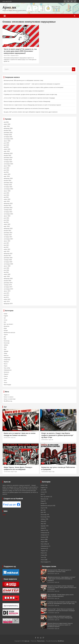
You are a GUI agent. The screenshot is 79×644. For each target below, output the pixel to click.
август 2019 (7, 291)
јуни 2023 (6, 195)
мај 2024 (6, 172)
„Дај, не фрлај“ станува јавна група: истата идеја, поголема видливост (24, 91)
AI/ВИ (5, 314)
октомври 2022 (8, 212)
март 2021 (7, 251)
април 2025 (7, 149)
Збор (5, 347)
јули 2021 (6, 243)
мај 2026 (6, 122)
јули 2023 (6, 193)
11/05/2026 (51, 613)
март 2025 (7, 151)
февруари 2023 (8, 203)
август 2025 (7, 141)
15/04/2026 (44, 472)
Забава (6, 345)
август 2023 (7, 191)
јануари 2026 (7, 130)
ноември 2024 (8, 160)
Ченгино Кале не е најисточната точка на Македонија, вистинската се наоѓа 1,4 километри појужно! (32, 105)
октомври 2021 (8, 237)
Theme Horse (41, 641)
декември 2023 (8, 183)
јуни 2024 (6, 170)
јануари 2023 (7, 206)
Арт (5, 318)
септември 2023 (8, 189)
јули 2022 (6, 218)
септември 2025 (8, 139)
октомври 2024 (8, 162)
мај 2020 (6, 272)
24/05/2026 (51, 598)
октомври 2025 (8, 137)
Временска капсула (9, 333)
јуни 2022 (6, 220)
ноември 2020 (8, 260)
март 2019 (7, 301)
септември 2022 (8, 214)
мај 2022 (6, 222)
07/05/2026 (51, 629)
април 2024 (7, 174)
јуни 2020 (6, 270)
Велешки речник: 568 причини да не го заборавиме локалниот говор (23, 80)
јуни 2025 (6, 145)
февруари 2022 (8, 228)
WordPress (61, 641)
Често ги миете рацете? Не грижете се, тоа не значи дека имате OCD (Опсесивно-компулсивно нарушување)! (20, 51)
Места (6, 364)
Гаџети (6, 335)
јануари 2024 (7, 181)
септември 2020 (8, 264)
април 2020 (7, 274)
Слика (6, 378)
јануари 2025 (7, 155)
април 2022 (7, 224)
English (6, 316)
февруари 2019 (8, 304)
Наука (12, 45)
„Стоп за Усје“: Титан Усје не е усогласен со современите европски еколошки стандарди (29, 98)
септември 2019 (8, 289)
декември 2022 (8, 208)
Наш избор (7, 368)
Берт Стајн (14, 472)
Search (74, 69)
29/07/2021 (7, 55)
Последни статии (49, 566)
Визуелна (6, 326)
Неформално (8, 370)
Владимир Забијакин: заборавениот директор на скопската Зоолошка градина (26, 108)
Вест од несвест (8, 324)
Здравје (7, 45)
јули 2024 (6, 168)
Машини (6, 362)
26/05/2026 (51, 591)
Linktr (4, 515)
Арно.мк (9, 7)
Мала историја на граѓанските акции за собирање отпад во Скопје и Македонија (27, 101)
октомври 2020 (8, 262)
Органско (6, 372)
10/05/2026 (51, 620)
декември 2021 (8, 233)
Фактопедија (7, 385)
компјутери (7, 360)
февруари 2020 (8, 279)
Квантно (6, 355)
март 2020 (7, 276)
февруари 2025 (8, 153)
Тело (5, 380)
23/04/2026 (7, 438)
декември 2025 (8, 133)
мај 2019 (6, 297)
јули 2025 (6, 143)
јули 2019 (6, 293)
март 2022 (7, 226)
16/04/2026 (7, 472)
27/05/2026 (51, 582)
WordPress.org (8, 401)
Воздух (6, 330)
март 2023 (7, 201)
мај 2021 (6, 247)
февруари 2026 (8, 128)
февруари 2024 (8, 178)
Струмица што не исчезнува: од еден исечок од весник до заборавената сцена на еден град (30, 94)
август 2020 (7, 266)
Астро (5, 320)
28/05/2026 (51, 574)
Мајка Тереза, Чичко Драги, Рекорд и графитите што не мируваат (18, 468)
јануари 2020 (7, 281)
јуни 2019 (6, 295)
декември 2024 (8, 158)
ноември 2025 (8, 135)
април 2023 (7, 199)
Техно (5, 383)
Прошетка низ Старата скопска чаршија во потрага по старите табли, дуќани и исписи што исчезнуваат (34, 87)
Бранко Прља (15, 55)
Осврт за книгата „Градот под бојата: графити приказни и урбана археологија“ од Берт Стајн (57, 435)
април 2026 (7, 124)
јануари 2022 (7, 231)
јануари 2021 (7, 256)
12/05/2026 (51, 605)
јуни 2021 (6, 245)
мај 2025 (6, 147)
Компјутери (7, 358)
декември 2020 (8, 258)
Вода (5, 328)
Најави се (7, 395)
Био (5, 322)
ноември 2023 (8, 185)
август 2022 (7, 216)
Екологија (7, 341)
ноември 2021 (8, 235)
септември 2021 (8, 239)
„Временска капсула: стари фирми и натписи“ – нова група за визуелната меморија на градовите (32, 84)
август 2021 (7, 241)
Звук (5, 349)
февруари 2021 (8, 254)
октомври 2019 (8, 287)
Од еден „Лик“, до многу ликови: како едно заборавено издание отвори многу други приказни (31, 112)
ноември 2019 (8, 285)
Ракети (6, 376)
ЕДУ (5, 339)
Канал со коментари (10, 399)
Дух (5, 337)
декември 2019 (8, 283)
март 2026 (7, 126)
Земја (5, 353)
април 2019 (7, 299)
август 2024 (7, 166)
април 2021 (7, 249)
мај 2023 (6, 197)
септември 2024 (8, 164)
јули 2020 (6, 268)
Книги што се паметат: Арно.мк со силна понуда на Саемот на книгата (20, 434)
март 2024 (7, 176)
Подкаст (6, 374)
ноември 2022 (8, 210)
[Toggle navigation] (5, 16)
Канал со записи (8, 397)
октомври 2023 (8, 187)
